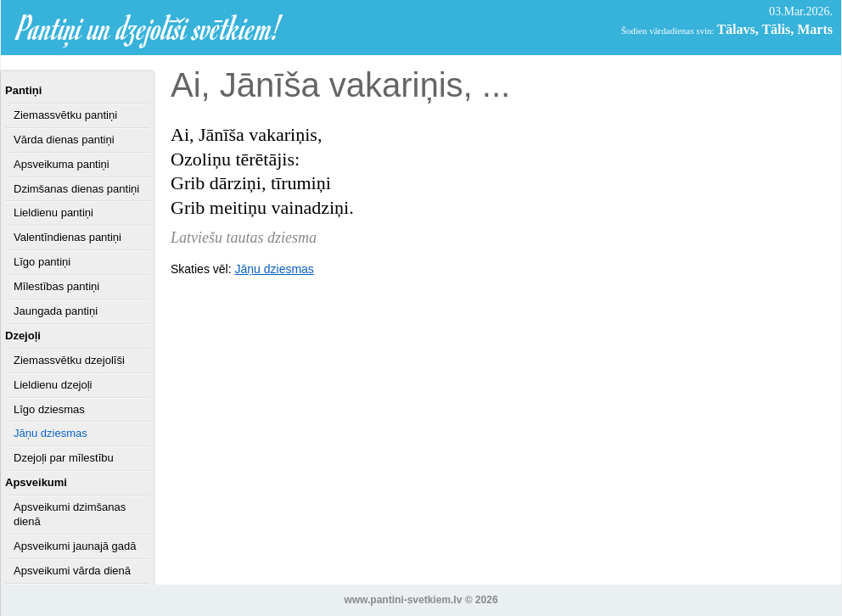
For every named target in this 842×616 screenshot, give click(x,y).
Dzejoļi (23, 336)
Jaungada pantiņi (56, 311)
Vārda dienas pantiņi (64, 140)
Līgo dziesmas (49, 409)
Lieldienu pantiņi (53, 213)
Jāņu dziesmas (51, 433)
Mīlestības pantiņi (56, 286)
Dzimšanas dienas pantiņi (76, 189)
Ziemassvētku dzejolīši (69, 360)
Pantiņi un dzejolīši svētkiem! (149, 28)
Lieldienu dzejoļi (53, 385)
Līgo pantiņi (42, 262)
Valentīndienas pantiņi (67, 237)
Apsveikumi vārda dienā (72, 571)
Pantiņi (23, 90)
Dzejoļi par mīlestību (64, 458)
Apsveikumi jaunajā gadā (75, 546)
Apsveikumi (36, 482)
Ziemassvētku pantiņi (65, 115)
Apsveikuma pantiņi (62, 164)
